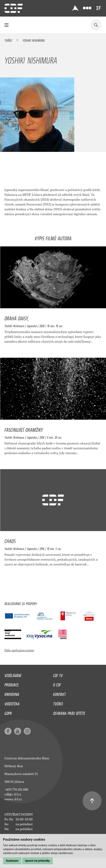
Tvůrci (8, 40)
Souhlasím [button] (12, 861)
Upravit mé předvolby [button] (37, 861)
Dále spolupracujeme (19, 650)
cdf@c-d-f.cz (13, 794)
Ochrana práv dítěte (69, 712)
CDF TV (58, 675)
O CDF (57, 684)
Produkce (12, 684)
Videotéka (12, 703)
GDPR (8, 712)
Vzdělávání (13, 675)
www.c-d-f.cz (13, 799)
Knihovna (12, 693)
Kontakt (59, 693)
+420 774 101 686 (16, 790)
